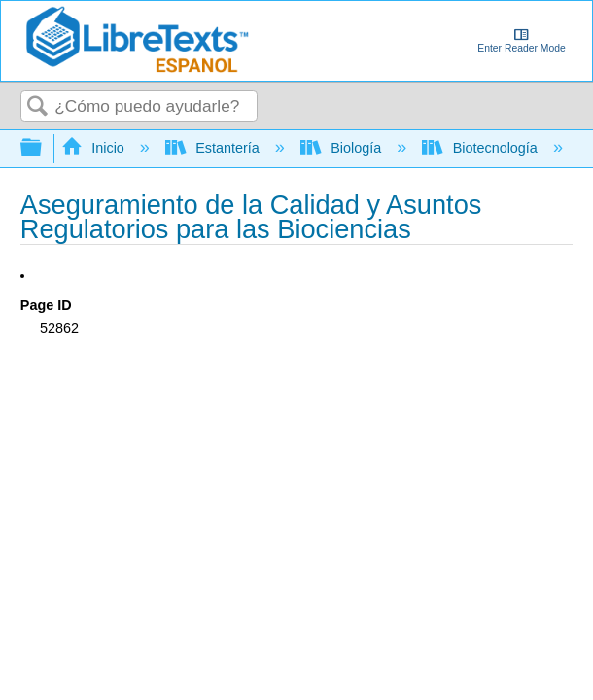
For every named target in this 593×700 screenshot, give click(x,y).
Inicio (95, 148)
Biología (343, 148)
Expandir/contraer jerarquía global (44, 148)
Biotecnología (482, 148)
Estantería (214, 148)
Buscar (38, 107)
